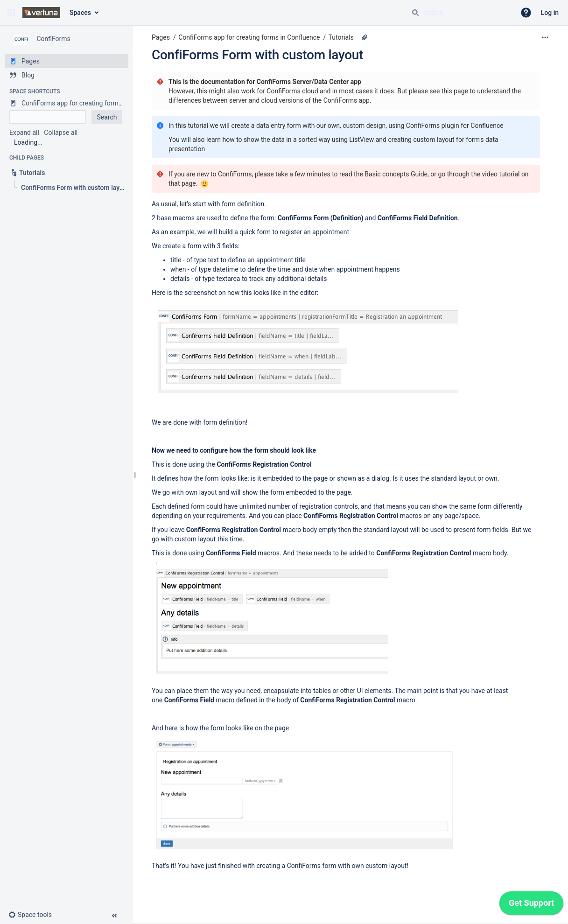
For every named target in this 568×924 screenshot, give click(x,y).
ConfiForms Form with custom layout (257, 55)
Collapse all (61, 133)
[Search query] (460, 13)
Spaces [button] (80, 13)
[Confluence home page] (41, 13)
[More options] (545, 37)
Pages (161, 37)
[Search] (415, 13)
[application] (531, 905)
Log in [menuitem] (550, 13)
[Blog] (67, 75)
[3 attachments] (365, 37)
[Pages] (67, 61)
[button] (11, 13)
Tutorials (341, 37)
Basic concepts (387, 174)
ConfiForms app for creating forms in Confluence (249, 37)
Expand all (24, 133)
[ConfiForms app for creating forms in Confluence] (67, 103)
